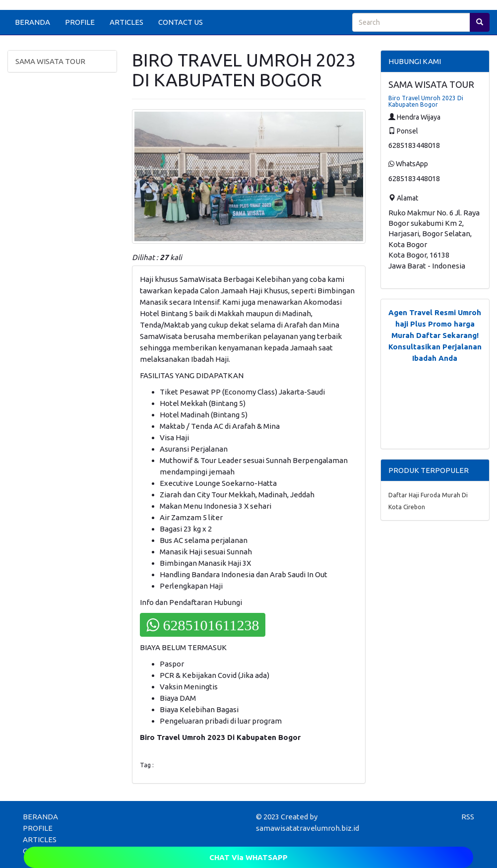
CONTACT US (181, 22)
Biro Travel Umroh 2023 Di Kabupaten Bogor (426, 101)
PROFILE (80, 22)
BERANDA (32, 22)
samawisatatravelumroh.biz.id (308, 828)
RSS (468, 817)
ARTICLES (126, 22)
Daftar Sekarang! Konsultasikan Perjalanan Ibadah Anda (435, 347)
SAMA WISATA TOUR (50, 61)
